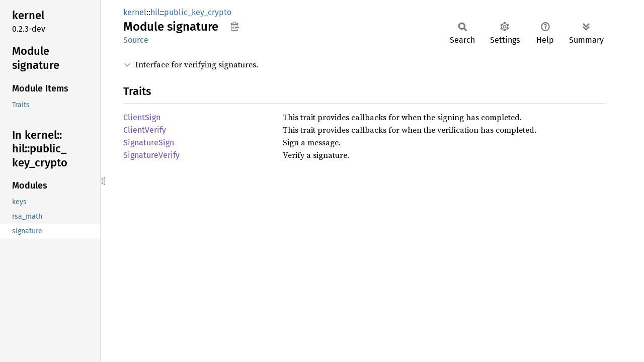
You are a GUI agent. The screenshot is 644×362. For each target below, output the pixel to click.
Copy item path (235, 26)
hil (155, 12)
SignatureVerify (151, 155)
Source (136, 40)
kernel (135, 12)
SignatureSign (149, 143)
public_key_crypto (198, 12)
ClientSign (142, 117)
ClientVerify (145, 130)
